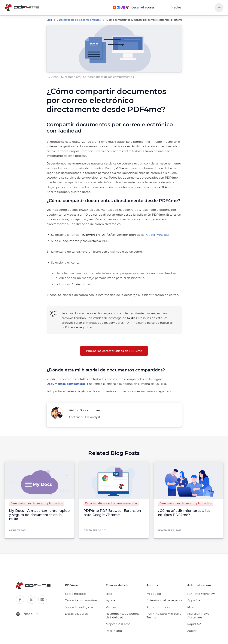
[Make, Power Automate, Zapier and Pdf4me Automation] (134, 8)
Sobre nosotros (76, 594)
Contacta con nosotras (81, 600)
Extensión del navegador (164, 600)
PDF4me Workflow (201, 594)
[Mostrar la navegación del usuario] (219, 8)
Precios (176, 7)
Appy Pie (194, 600)
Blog (49, 20)
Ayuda (111, 600)
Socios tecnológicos (79, 607)
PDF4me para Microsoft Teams (164, 616)
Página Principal (157, 235)
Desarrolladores (76, 614)
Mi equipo (154, 594)
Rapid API (195, 624)
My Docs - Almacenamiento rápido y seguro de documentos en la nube (39, 515)
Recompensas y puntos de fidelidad (123, 616)
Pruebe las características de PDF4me (114, 351)
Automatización (158, 607)
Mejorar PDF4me (118, 624)
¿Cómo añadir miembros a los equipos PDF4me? (184, 513)
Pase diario (114, 631)
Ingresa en (202, 7)
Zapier (192, 631)
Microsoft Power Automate (199, 616)
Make (191, 607)
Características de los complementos (79, 20)
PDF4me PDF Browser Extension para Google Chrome (112, 513)
